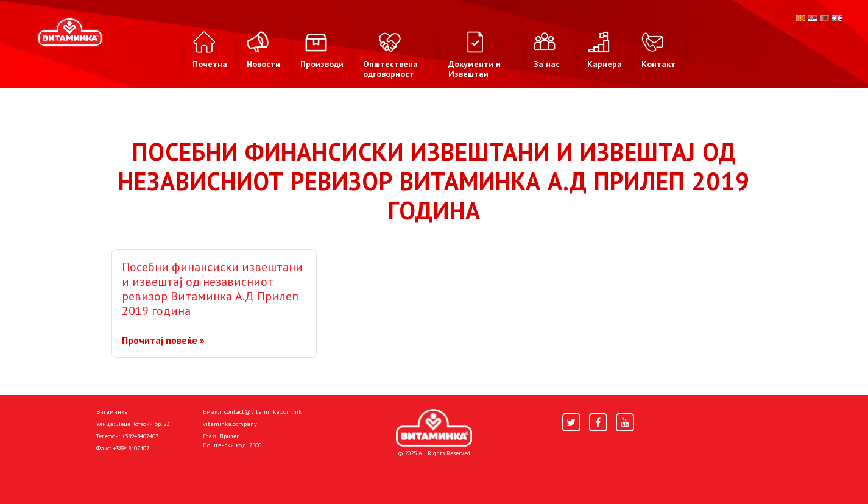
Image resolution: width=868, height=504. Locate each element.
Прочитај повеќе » (163, 340)
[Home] (434, 428)
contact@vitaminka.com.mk (263, 412)
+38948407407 (140, 436)
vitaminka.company (230, 424)
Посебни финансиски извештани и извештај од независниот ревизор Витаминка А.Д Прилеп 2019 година (212, 289)
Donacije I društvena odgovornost (385, 475)
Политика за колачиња (258, 475)
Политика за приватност (148, 475)
